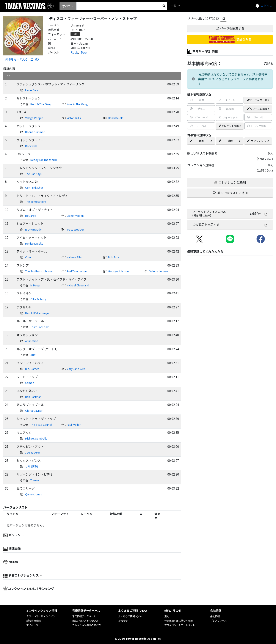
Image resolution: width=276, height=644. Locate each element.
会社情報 (215, 616)
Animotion (32, 341)
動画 (201, 141)
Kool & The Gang (41, 104)
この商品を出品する (230, 225)
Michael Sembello (36, 438)
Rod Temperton (77, 271)
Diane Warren (75, 216)
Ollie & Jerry (38, 299)
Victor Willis (74, 118)
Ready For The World (44, 160)
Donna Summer (35, 132)
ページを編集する (230, 28)
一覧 (174, 6)
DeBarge (31, 216)
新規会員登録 (33, 620)
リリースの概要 (258, 109)
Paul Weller (74, 425)
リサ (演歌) (32, 467)
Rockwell (31, 146)
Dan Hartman (33, 397)
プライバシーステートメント (180, 625)
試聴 (230, 141)
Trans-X (35, 480)
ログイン (267, 6)
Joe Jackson (33, 452)
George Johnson (118, 271)
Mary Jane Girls (76, 369)
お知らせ (123, 620)
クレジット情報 (230, 126)
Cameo (30, 383)
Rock (74, 52)
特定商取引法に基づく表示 (179, 620)
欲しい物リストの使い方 (85, 620)
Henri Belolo (116, 118)
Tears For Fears (40, 327)
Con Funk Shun (34, 188)
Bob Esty (113, 257)
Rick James (32, 369)
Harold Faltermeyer (38, 313)
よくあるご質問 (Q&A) (130, 616)
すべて (67, 6)
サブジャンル (258, 141)
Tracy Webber (75, 229)
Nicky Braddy (33, 229)
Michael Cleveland (78, 285)
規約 (167, 616)
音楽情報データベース (84, 616)
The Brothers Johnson (39, 271)
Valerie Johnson (159, 271)
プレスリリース (218, 620)
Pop (84, 52)
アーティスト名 (258, 100)
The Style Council (41, 425)
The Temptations (36, 202)
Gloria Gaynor (34, 411)
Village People (34, 118)
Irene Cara (32, 90)
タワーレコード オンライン (41, 616)
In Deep (35, 285)
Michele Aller (75, 257)
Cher (28, 257)
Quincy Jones (33, 494)
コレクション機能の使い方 (86, 625)
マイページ (32, 625)
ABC (33, 355)
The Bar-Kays (33, 174)
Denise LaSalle (34, 243)
